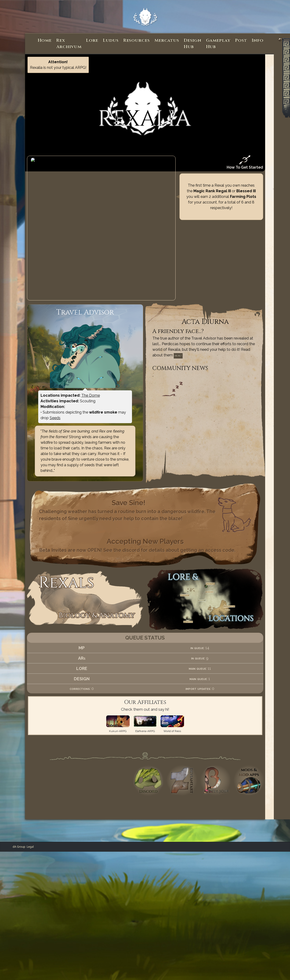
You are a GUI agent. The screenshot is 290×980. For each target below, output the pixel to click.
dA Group (19, 814)
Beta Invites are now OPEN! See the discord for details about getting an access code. (137, 518)
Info (258, 40)
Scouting (88, 369)
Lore (92, 40)
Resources (137, 40)
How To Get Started (245, 162)
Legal (30, 814)
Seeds (55, 386)
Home (45, 40)
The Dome (91, 363)
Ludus (111, 40)
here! (178, 323)
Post (241, 40)
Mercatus (167, 40)
